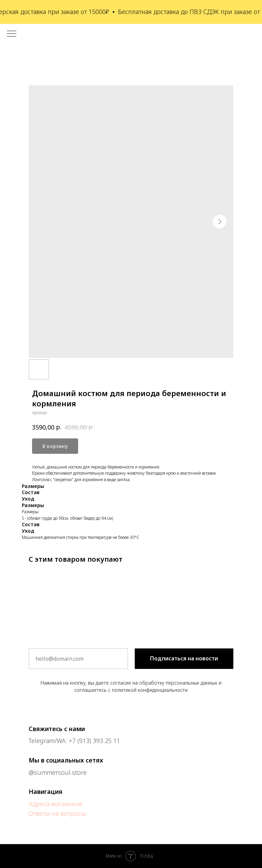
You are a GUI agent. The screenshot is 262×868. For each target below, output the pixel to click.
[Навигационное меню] (12, 34)
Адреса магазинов (55, 804)
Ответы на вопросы (57, 813)
